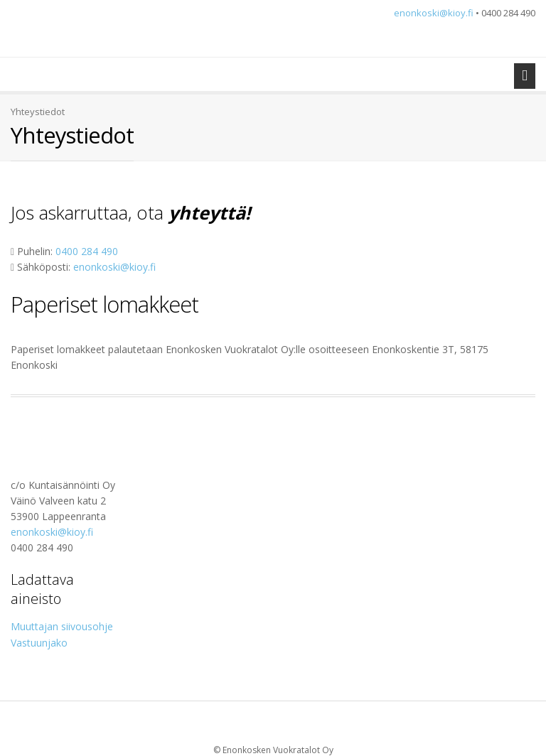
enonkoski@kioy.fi (434, 13)
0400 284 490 (87, 251)
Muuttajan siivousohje (62, 626)
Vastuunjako (39, 643)
